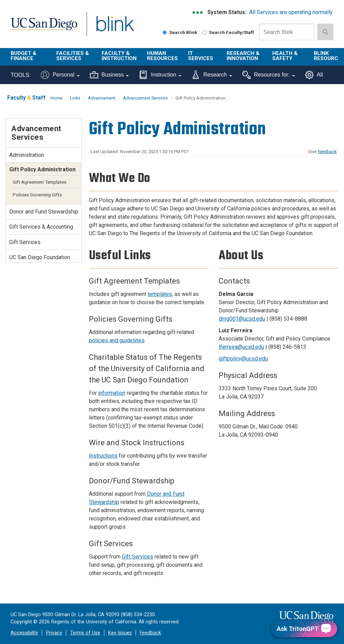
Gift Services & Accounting (41, 227)
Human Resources (162, 56)
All (314, 75)
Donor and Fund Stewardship (44, 212)
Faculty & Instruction (119, 56)
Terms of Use (85, 633)
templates (160, 294)
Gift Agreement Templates (39, 182)
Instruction (160, 75)
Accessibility (24, 633)
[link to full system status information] (198, 13)
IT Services (201, 56)
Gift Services (137, 557)
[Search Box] (287, 32)
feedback (327, 152)
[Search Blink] (165, 32)
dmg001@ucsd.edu (242, 319)
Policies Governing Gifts (37, 195)
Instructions (103, 456)
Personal (60, 75)
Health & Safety (285, 56)
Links (75, 98)
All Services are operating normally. (291, 12)
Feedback (150, 633)
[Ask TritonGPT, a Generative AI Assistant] (304, 629)
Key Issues (120, 633)
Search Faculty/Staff (228, 32)
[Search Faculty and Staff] (204, 32)
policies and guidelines (117, 340)
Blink (109, 28)
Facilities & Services (73, 56)
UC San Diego (42, 28)
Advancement (102, 98)
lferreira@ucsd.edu (241, 347)
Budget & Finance (24, 56)
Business (110, 75)
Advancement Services (145, 98)
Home (56, 98)
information (112, 393)
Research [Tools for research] (212, 75)
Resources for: (269, 75)
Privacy (54, 633)
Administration (27, 155)
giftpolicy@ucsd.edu (243, 359)
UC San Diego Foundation (40, 257)
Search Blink (180, 32)
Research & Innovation (243, 56)
